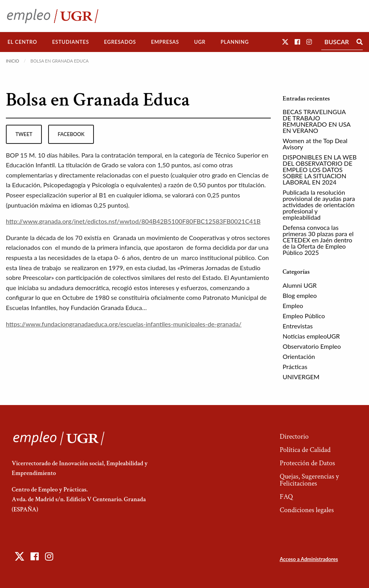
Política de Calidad (305, 450)
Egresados (120, 42)
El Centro (22, 42)
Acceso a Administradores (309, 559)
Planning (235, 42)
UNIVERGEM (301, 377)
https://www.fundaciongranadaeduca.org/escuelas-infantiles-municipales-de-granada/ (124, 324)
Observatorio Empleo (312, 346)
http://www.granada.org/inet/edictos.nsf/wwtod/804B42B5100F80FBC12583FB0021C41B (133, 221)
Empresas (165, 42)
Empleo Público (304, 316)
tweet (24, 134)
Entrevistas (298, 326)
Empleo (293, 306)
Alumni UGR (300, 285)
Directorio (294, 437)
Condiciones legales (307, 510)
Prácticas (295, 367)
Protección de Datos (307, 463)
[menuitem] (22, 42)
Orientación (299, 356)
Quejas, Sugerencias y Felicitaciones (309, 480)
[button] (285, 42)
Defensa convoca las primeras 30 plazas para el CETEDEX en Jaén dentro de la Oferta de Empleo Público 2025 (318, 240)
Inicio (13, 61)
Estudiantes (70, 42)
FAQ (286, 497)
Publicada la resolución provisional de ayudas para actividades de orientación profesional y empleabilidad (319, 205)
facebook (71, 134)
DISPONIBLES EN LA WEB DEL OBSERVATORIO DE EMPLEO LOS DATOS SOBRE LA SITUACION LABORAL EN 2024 (319, 169)
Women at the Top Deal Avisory (315, 144)
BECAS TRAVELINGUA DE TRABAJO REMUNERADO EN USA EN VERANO (316, 121)
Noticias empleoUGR (311, 336)
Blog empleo (300, 295)
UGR (200, 42)
